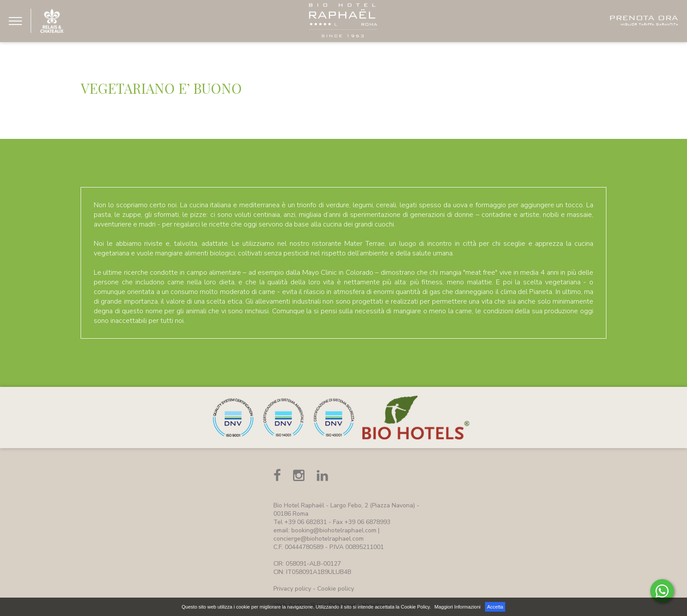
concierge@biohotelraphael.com (319, 539)
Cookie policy (336, 589)
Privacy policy (292, 589)
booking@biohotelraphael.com (334, 530)
